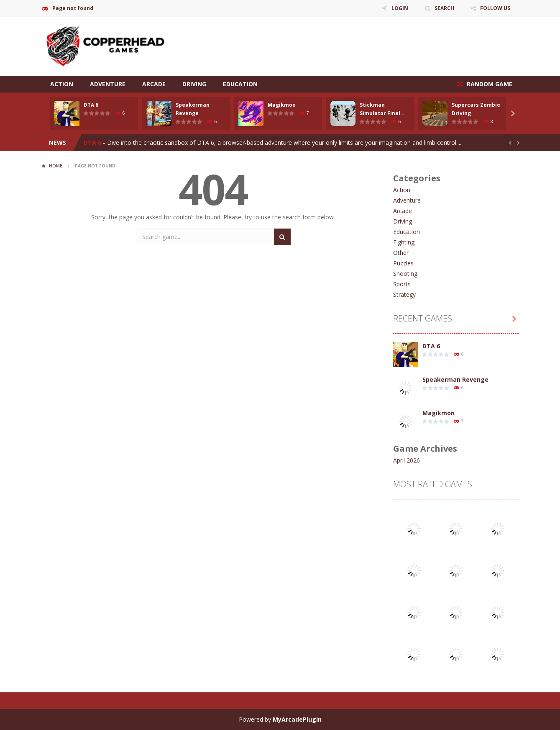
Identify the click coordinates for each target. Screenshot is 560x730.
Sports (402, 284)
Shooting (405, 274)
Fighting (404, 242)
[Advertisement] (366, 42)
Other (401, 253)
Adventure (108, 84)
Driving (194, 84)
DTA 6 (91, 105)
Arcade (154, 84)
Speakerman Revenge (455, 379)
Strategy (404, 294)
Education (240, 84)
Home (56, 166)
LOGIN (400, 8)
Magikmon (282, 105)
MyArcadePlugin (297, 719)
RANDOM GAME (489, 84)
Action (62, 84)
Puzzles (403, 263)
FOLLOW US (495, 8)
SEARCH (444, 8)
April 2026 (407, 460)
